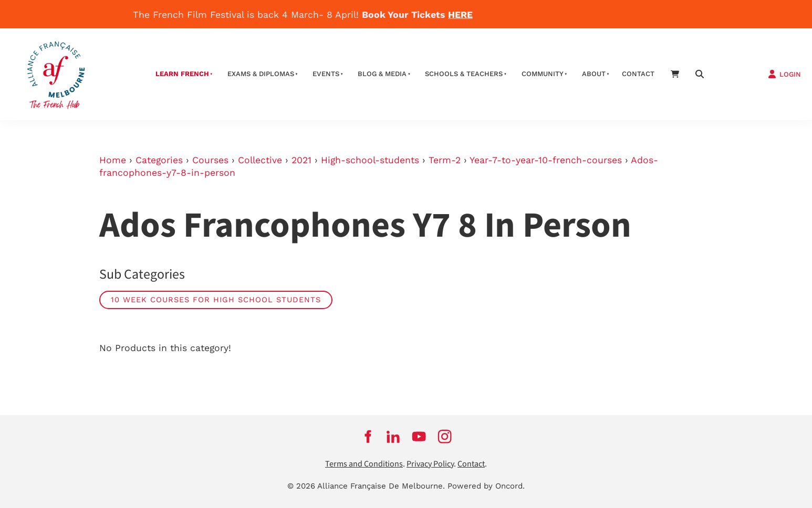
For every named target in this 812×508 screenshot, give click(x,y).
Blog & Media (382, 74)
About (594, 74)
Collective (260, 160)
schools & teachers (464, 74)
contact (638, 74)
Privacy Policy (430, 464)
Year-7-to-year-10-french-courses (546, 160)
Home (113, 160)
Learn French (182, 74)
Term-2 (445, 160)
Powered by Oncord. (486, 486)
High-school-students (370, 160)
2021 (301, 160)
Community (543, 74)
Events (326, 74)
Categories (159, 160)
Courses (210, 160)
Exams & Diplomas (261, 74)
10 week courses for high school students (216, 300)
